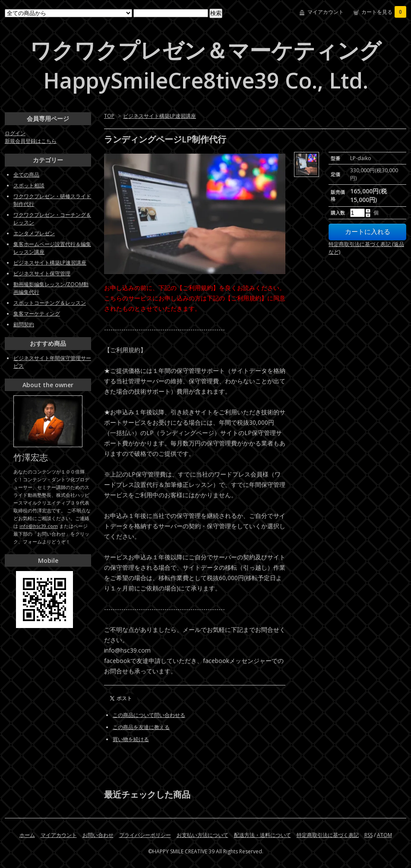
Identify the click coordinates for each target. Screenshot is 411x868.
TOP (109, 116)
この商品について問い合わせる (149, 715)
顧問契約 (24, 324)
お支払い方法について (202, 835)
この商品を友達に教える (141, 727)
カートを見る (384, 12)
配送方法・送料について (262, 835)
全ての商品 (26, 175)
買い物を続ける (131, 739)
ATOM (384, 835)
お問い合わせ (98, 835)
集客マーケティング (37, 314)
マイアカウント (326, 12)
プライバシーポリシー (145, 835)
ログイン (15, 133)
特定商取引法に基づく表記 (328, 835)
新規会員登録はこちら (31, 141)
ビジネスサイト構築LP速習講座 (160, 116)
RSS (368, 835)
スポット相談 (29, 185)
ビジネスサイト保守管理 (42, 273)
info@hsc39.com (39, 526)
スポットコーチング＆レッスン (50, 303)
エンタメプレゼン (34, 233)
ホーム (27, 835)
